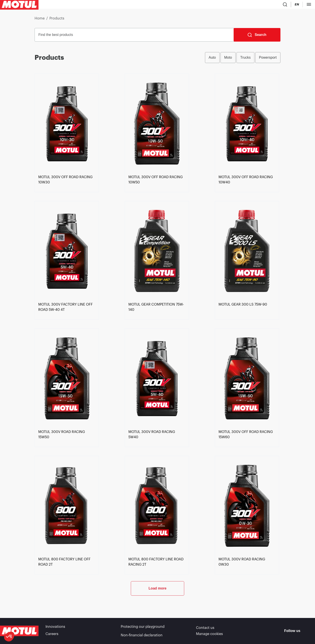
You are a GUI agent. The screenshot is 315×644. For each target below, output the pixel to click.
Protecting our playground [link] (143, 629)
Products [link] (57, 20)
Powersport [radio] (268, 59)
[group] (243, 59)
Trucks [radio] (245, 59)
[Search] (257, 37)
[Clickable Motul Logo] (19, 5)
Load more (157, 604)
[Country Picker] (248, 5)
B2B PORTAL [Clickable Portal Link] (302, 5)
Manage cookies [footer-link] (209, 635)
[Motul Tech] (277, 5)
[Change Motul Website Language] (260, 5)
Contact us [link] (205, 629)
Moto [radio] (228, 59)
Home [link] (40, 20)
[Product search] (235, 5)
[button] (9, 637)
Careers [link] (52, 635)
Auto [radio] (212, 59)
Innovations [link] (55, 629)
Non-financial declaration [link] (142, 635)
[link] (67, 196)
